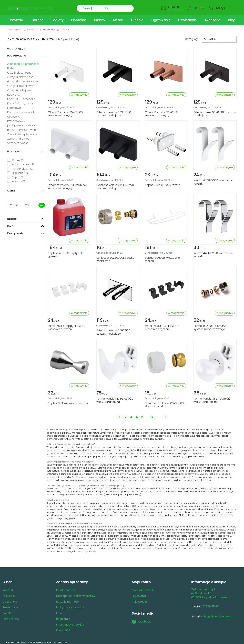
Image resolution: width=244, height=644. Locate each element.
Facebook (141, 619)
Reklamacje (10, 605)
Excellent (20, 170)
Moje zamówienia (143, 588)
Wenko (18, 179)
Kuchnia (137, 18)
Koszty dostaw (66, 588)
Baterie (38, 18)
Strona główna (15, 27)
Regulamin (63, 616)
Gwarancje (10, 599)
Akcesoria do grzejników (23, 61)
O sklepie (9, 593)
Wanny (100, 18)
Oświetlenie (187, 18)
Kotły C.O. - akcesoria (21, 97)
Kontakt (8, 588)
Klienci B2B (63, 628)
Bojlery (12, 66)
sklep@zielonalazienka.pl (218, 614)
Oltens (18, 158)
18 (151, 414)
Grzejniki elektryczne (20, 75)
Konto (199, 6)
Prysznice (79, 18)
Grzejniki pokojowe (19, 88)
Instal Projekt (23, 166)
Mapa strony (11, 616)
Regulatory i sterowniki (22, 127)
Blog (232, 18)
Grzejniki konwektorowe (23, 79)
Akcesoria (212, 18)
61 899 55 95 (176, 8)
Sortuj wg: (192, 36)
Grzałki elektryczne (19, 70)
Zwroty (7, 611)
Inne (59, 611)
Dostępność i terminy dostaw (76, 593)
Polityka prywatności (70, 605)
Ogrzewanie (161, 18)
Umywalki (16, 18)
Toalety (57, 18)
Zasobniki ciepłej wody (22, 132)
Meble (118, 18)
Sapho (19, 174)
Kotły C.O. (14, 92)
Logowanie (139, 593)
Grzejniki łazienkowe (20, 83)
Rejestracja (139, 599)
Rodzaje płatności (68, 599)
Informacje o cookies (70, 622)
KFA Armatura (23, 162)
